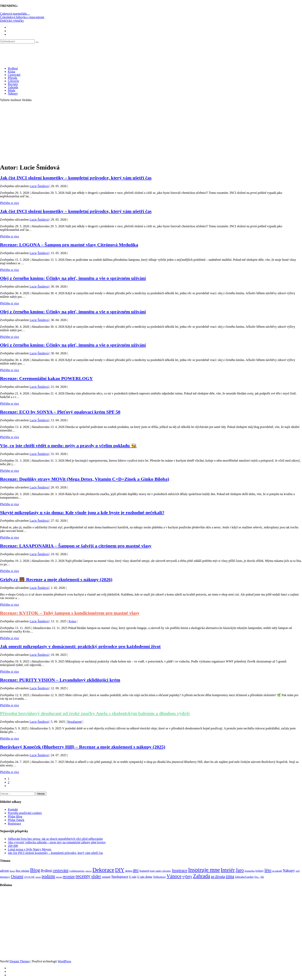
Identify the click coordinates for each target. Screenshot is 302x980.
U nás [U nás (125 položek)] (133, 877)
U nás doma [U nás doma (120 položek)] (145, 877)
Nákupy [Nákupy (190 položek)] (289, 870)
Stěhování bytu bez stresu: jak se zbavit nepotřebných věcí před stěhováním (55, 839)
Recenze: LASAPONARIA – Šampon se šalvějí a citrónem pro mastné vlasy (76, 546)
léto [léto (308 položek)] (268, 870)
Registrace (15, 823)
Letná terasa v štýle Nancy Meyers (30, 849)
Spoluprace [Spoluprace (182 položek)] (120, 877)
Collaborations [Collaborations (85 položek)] (77, 871)
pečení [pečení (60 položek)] (38, 877)
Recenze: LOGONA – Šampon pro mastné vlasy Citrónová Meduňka (69, 245)
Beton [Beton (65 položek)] (12, 871)
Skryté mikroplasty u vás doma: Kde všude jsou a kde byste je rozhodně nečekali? (82, 513)
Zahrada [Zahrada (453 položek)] (202, 876)
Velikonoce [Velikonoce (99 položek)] (159, 877)
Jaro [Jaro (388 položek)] (240, 870)
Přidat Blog (15, 816)
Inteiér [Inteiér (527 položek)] (228, 870)
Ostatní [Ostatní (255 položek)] (17, 876)
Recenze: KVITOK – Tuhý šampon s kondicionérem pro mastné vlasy (70, 613)
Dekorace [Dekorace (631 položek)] (103, 870)
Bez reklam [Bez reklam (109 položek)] (23, 871)
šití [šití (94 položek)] (262, 877)
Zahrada (13, 87)
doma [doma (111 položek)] (129, 871)
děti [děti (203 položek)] (136, 870)
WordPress (64, 961)
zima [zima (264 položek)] (230, 876)
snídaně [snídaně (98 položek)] (106, 877)
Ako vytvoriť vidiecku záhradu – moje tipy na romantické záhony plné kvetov (57, 842)
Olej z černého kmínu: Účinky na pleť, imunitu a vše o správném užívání (73, 278)
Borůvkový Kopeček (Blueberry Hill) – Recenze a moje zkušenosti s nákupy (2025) (83, 747)
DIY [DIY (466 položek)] (120, 870)
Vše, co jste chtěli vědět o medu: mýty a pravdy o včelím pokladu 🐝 (68, 446)
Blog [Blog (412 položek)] (35, 870)
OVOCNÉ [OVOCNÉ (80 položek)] (29, 877)
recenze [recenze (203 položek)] (69, 876)
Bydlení (13, 68)
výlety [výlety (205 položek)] (187, 876)
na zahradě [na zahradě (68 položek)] (277, 871)
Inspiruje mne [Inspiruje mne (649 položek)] (204, 870)
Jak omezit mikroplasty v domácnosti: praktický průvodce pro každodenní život (80, 646)
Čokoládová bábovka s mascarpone (22, 17)
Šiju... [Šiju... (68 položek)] (257, 877)
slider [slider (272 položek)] (96, 876)
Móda (11, 90)
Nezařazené (75, 722)
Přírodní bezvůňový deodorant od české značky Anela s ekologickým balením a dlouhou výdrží (95, 713)
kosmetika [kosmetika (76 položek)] (250, 871)
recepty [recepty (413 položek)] (83, 876)
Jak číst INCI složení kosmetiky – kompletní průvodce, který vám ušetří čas (76, 178)
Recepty (13, 84)
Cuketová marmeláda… (15, 14)
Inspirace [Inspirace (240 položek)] (180, 870)
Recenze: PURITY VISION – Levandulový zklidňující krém (60, 680)
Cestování (14, 75)
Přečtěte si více (10, 203)
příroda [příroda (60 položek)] (59, 877)
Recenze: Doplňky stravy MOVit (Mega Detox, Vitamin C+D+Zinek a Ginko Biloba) (85, 479)
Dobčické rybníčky (12, 21)
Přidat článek (16, 820)
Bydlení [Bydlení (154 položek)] (46, 871)
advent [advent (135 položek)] (4, 871)
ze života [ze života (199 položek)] (218, 876)
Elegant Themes (19, 961)
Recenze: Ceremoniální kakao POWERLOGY (46, 378)
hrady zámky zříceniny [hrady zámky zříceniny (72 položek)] (160, 871)
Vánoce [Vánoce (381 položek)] (174, 876)
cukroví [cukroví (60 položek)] (88, 871)
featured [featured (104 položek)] (144, 871)
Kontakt (13, 809)
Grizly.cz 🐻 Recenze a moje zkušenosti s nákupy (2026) (56, 579)
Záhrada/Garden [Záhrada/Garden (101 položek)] (244, 877)
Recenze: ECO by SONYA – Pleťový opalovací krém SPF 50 (60, 412)
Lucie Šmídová (39, 186)
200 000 (13, 846)
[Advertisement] (151, 132)
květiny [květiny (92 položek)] (260, 871)
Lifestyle (13, 81)
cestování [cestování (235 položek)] (61, 870)
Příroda (12, 78)
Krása (11, 72)
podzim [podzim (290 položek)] (48, 876)
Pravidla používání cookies (25, 813)
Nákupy (13, 93)
